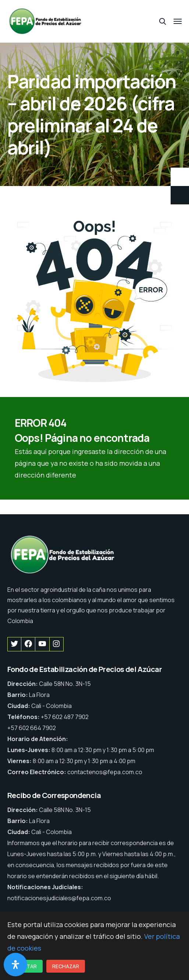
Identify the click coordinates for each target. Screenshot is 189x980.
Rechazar (66, 966)
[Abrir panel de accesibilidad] (15, 965)
